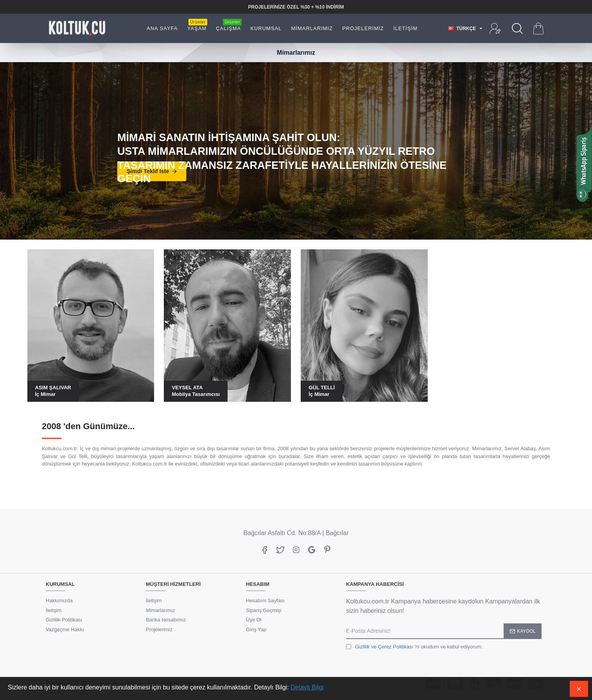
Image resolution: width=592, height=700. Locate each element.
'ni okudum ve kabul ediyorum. (414, 647)
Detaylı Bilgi (307, 687)
